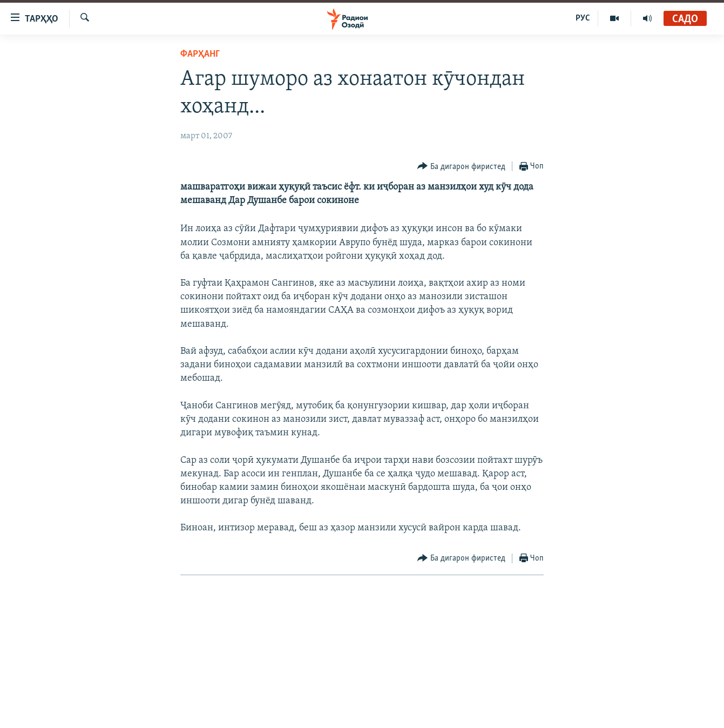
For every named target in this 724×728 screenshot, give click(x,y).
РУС (583, 18)
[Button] (461, 167)
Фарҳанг (200, 54)
